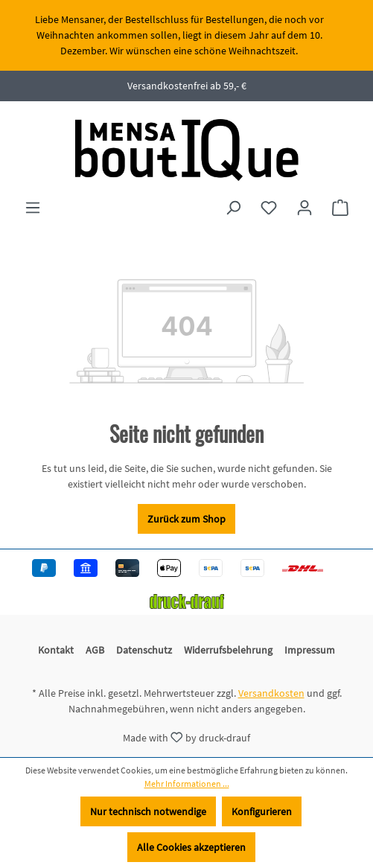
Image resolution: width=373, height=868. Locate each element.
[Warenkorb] (340, 208)
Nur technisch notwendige (148, 811)
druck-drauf (224, 737)
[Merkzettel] (269, 208)
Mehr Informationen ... (187, 784)
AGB (95, 650)
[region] (186, 35)
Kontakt (56, 650)
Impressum (310, 650)
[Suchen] (233, 208)
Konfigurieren (262, 811)
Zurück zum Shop (186, 519)
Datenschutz (144, 650)
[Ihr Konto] (305, 208)
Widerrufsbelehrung (228, 650)
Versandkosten (271, 693)
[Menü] (33, 208)
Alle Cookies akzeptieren (191, 847)
